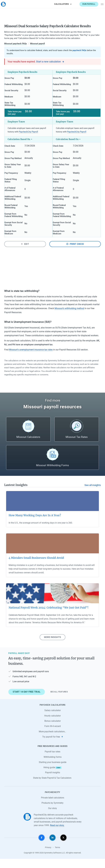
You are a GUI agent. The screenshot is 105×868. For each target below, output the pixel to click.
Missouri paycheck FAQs (16, 44)
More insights (52, 646)
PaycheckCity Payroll (28, 134)
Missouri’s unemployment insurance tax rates (31, 359)
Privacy (48, 857)
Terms (57, 857)
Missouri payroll (37, 44)
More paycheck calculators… (52, 741)
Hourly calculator (52, 725)
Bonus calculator (53, 730)
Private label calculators (53, 807)
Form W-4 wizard (53, 736)
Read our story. (57, 835)
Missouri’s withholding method (69, 318)
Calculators (60, 4)
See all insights (93, 495)
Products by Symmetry (52, 812)
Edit (25, 253)
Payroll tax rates (52, 761)
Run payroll (86, 4)
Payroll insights (53, 782)
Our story (52, 817)
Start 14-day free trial (27, 701)
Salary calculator (53, 720)
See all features (59, 701)
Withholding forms (53, 766)
